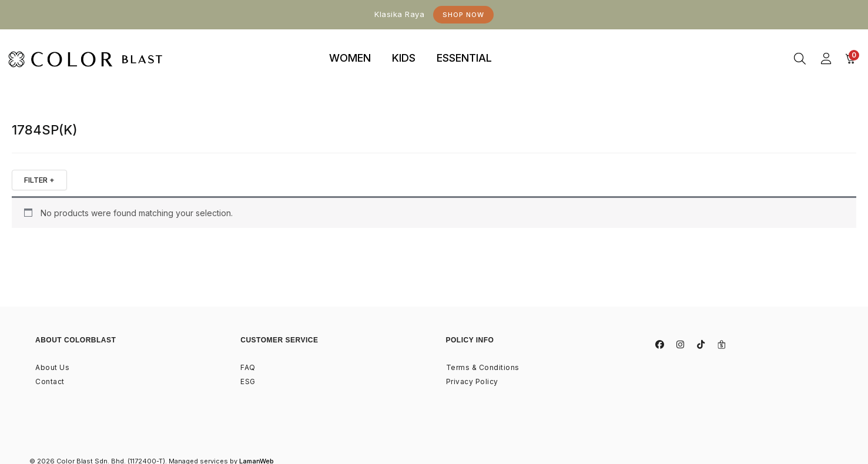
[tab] (350, 59)
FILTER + (39, 180)
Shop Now (463, 15)
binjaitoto (524, 45)
